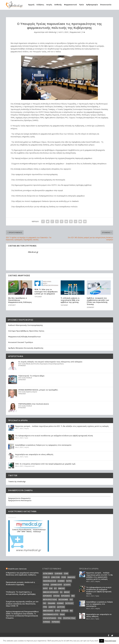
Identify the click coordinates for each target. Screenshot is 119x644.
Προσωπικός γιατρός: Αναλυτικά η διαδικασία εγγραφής (20, 583)
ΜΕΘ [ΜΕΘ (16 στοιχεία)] (73, 596)
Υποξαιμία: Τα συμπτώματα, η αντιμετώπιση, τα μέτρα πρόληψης (21, 593)
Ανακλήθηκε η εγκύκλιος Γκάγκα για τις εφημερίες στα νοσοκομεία (43, 445)
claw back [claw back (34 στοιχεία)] (58, 574)
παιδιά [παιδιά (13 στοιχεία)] (62, 614)
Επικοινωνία (106, 5)
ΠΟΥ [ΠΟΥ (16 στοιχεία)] (71, 600)
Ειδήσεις (40, 5)
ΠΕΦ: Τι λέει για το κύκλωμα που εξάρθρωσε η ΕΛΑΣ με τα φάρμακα (46, 291)
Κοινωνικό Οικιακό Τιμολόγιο (21, 342)
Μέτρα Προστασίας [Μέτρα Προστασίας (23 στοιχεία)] (50, 600)
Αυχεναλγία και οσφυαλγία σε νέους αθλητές (34, 454)
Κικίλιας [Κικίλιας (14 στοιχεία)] (67, 592)
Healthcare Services (17, 569)
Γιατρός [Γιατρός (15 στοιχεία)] (46, 585)
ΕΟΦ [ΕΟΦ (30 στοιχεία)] (51, 588)
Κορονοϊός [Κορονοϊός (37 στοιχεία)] (47, 596)
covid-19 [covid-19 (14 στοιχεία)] (46, 577)
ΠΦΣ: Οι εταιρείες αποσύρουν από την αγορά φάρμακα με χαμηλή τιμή (45, 464)
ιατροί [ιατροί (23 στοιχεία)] (57, 611)
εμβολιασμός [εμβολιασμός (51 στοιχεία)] (48, 611)
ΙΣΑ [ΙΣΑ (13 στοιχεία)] (61, 592)
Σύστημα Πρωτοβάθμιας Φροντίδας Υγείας (26, 331)
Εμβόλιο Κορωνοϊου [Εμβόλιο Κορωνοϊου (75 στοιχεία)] (51, 592)
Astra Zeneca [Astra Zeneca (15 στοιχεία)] (48, 574)
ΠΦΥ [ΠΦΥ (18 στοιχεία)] (45, 603)
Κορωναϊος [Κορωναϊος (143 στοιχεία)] (65, 596)
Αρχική (31, 5)
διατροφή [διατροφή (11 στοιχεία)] (61, 607)
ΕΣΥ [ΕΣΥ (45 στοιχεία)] (55, 588)
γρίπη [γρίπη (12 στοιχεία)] (45, 607)
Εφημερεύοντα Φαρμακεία (19, 498)
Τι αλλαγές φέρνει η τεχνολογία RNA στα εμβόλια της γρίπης (70, 300)
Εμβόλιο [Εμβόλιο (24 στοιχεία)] (61, 588)
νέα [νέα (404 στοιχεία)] (71, 611)
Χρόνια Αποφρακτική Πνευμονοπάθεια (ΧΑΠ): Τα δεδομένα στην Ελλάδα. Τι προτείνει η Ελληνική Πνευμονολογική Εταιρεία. (22, 615)
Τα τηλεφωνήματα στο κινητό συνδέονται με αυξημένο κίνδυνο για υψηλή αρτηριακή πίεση (54, 436)
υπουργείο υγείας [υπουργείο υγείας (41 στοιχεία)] (69, 618)
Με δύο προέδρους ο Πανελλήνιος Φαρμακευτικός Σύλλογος (20, 300)
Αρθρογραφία (92, 5)
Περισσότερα (110, 641)
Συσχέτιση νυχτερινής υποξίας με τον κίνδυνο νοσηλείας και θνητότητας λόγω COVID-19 (22, 604)
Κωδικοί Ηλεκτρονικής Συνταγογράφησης (26, 325)
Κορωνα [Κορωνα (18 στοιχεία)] (56, 596)
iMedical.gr (53, 32)
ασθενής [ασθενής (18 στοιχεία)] (60, 603)
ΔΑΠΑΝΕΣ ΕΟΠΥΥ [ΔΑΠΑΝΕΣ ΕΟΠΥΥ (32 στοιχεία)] (56, 585)
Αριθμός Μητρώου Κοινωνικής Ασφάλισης (26, 348)
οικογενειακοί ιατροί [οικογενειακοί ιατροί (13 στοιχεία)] (51, 614)
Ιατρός (49, 5)
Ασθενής (58, 5)
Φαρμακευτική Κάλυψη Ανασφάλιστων (24, 337)
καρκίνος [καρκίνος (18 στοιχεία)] (65, 611)
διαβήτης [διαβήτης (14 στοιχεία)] (52, 607)
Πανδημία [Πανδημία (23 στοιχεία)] (52, 603)
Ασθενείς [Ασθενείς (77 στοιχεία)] (61, 581)
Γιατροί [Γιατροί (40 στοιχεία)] (69, 581)
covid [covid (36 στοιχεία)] (66, 574)
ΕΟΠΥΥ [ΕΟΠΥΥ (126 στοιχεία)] (45, 588)
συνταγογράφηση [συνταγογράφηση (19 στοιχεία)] (50, 618)
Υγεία (81, 5)
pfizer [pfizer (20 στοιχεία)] (64, 577)
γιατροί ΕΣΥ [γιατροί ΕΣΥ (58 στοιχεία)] (69, 603)
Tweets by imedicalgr (17, 481)
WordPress (54, 636)
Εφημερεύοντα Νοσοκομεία (20, 500)
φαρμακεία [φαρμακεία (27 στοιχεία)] (56, 622)
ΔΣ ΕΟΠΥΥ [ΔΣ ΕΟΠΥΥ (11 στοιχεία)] (67, 585)
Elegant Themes (26, 636)
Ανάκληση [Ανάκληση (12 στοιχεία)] (71, 577)
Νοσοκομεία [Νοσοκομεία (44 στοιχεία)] (63, 600)
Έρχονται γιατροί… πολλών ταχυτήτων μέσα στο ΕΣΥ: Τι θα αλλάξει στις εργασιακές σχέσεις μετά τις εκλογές (62, 426)
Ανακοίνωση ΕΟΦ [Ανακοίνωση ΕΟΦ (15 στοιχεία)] (50, 581)
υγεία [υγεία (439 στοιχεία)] (60, 618)
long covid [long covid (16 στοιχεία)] (55, 577)
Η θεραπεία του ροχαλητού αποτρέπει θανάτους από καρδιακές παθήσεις (22, 574)
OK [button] (102, 641)
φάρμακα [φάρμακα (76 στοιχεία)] (47, 622)
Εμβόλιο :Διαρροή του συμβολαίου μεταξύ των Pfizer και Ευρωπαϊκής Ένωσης (98, 301)
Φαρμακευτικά (70, 5)
